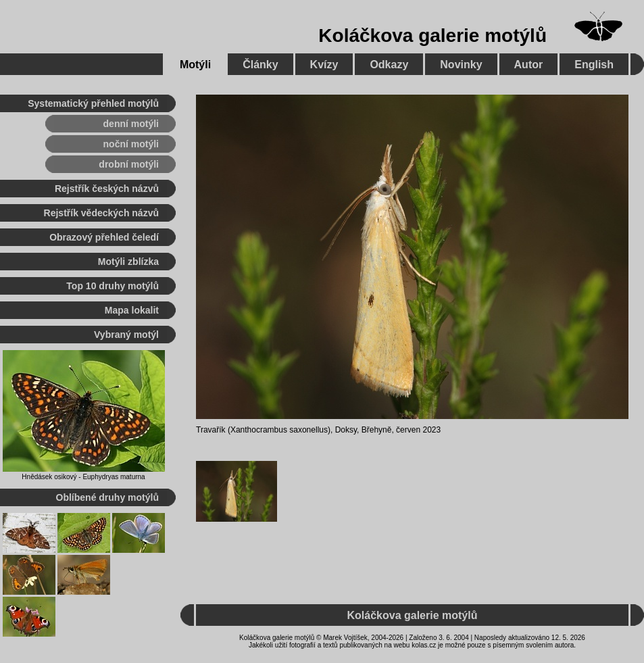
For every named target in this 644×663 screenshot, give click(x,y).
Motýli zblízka (128, 262)
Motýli (195, 65)
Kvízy (324, 65)
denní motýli (131, 124)
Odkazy (389, 65)
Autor (529, 65)
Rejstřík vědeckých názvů (101, 213)
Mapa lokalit (132, 310)
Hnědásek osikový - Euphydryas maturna (83, 477)
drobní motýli (129, 164)
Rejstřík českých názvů (107, 189)
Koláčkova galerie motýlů (432, 35)
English (594, 65)
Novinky (461, 65)
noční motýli (131, 144)
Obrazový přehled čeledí (104, 237)
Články (260, 65)
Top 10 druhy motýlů (113, 286)
